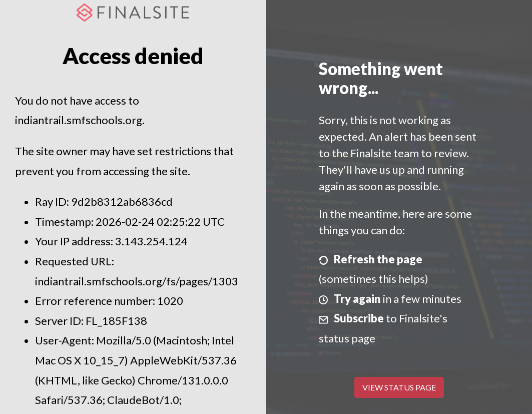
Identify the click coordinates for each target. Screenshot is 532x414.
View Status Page (399, 387)
